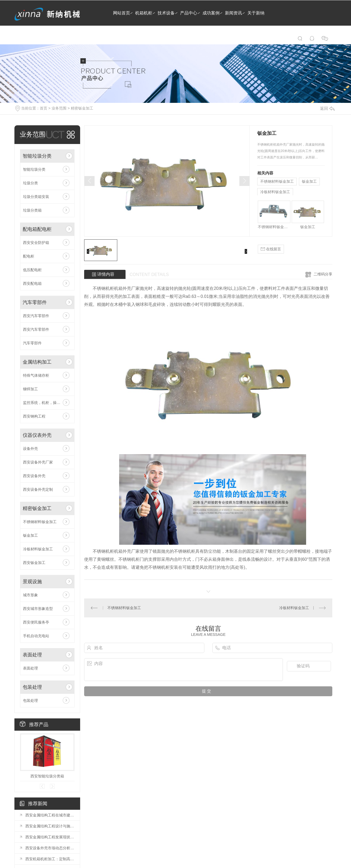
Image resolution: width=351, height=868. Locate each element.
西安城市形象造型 (38, 609)
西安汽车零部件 (36, 316)
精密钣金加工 (82, 108)
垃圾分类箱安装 (36, 197)
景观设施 (32, 582)
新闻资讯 (233, 13)
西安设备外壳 (34, 476)
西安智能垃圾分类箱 (47, 776)
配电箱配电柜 (37, 229)
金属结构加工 (37, 362)
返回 (327, 108)
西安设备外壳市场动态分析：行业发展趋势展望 (50, 848)
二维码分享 (323, 274)
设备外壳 (30, 449)
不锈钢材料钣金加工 (40, 522)
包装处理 (32, 687)
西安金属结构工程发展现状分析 (50, 837)
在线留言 (271, 249)
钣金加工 (30, 535)
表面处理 (32, 655)
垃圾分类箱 (32, 210)
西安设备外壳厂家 (38, 462)
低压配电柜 (32, 270)
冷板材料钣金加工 (38, 549)
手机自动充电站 (36, 636)
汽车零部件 (35, 302)
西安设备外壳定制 (38, 489)
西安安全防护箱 (36, 243)
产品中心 (189, 13)
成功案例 (211, 13)
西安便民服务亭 (36, 622)
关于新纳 (256, 13)
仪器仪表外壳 (37, 435)
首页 (44, 108)
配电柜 (29, 256)
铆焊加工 (30, 389)
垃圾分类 (30, 183)
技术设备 (166, 13)
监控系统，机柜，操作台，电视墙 (47, 403)
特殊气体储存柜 (36, 375)
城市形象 (30, 595)
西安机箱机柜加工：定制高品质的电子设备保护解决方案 (50, 859)
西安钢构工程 (34, 416)
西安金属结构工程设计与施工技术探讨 (50, 826)
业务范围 (59, 108)
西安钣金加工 (34, 563)
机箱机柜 (144, 13)
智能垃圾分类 (37, 156)
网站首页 (122, 13)
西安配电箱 (32, 283)
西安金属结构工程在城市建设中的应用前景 (50, 815)
